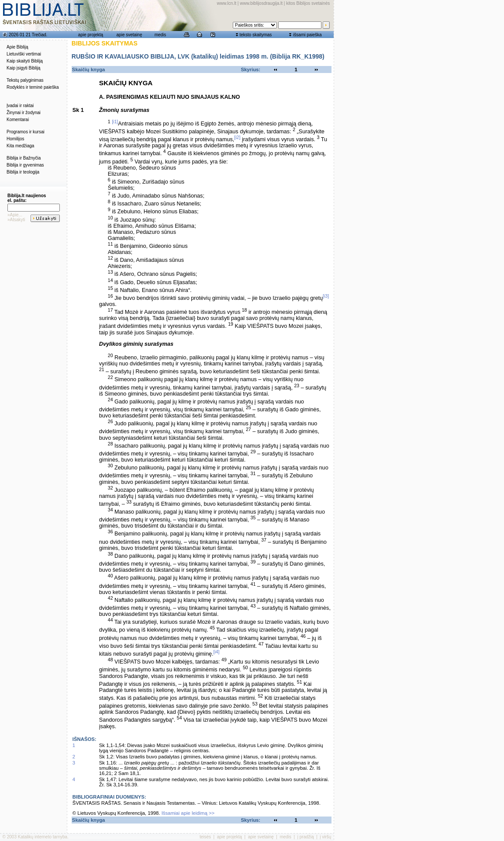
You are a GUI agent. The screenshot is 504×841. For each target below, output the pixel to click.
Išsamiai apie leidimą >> (188, 813)
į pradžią (306, 837)
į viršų (325, 837)
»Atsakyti (16, 220)
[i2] (237, 137)
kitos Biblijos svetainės (308, 3)
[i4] (216, 652)
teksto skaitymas (255, 35)
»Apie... (15, 215)
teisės (205, 837)
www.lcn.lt (227, 3)
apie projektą (91, 35)
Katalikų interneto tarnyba (43, 837)
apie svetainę (129, 35)
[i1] (115, 122)
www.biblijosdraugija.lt (261, 3)
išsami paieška (307, 35)
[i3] (326, 296)
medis (161, 35)
